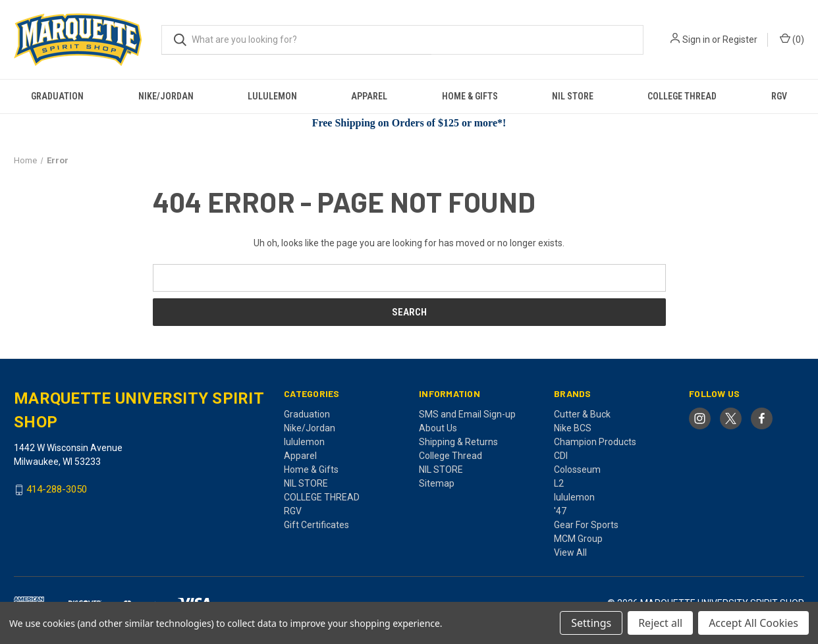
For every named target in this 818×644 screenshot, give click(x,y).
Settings (591, 623)
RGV (779, 96)
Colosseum (577, 470)
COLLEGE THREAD (682, 96)
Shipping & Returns (458, 442)
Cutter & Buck (582, 414)
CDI (561, 456)
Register (740, 40)
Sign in (696, 40)
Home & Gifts (470, 96)
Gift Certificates (316, 525)
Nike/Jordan (166, 96)
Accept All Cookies (753, 623)
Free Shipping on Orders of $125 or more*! (409, 123)
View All (570, 552)
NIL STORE (573, 96)
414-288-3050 (57, 490)
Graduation (57, 96)
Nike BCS (573, 428)
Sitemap (437, 483)
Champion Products (595, 442)
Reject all (660, 623)
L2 (559, 483)
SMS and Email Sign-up (467, 414)
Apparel (369, 96)
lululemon (272, 96)
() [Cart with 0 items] (792, 39)
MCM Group (578, 539)
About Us (438, 428)
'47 (560, 511)
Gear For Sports (586, 525)
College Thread (450, 456)
